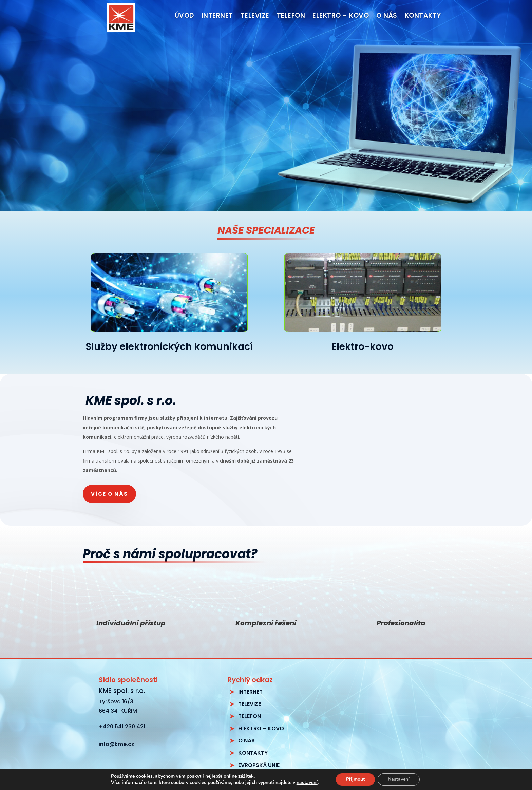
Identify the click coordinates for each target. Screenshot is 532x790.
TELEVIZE (250, 704)
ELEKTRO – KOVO (261, 728)
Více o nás (109, 494)
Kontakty (423, 17)
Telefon (291, 17)
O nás (387, 17)
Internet (217, 17)
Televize (255, 17)
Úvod (184, 17)
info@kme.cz (116, 744)
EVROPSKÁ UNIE (259, 765)
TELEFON (250, 716)
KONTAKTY (253, 753)
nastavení (307, 783)
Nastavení (399, 779)
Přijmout (355, 779)
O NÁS (246, 741)
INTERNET (250, 692)
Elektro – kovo (341, 17)
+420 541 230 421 (122, 726)
